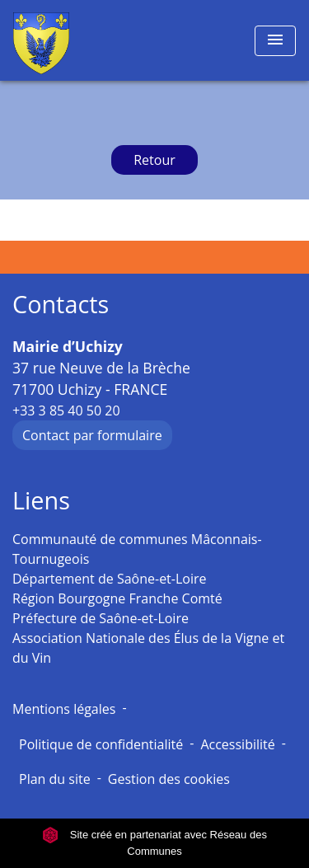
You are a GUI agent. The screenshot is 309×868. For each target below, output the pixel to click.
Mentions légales (64, 709)
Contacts (61, 305)
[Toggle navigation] (275, 41)
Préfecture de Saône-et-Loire (101, 618)
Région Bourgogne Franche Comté (117, 598)
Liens (41, 501)
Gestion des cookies (169, 779)
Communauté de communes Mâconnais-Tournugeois (137, 549)
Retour (154, 160)
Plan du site (55, 779)
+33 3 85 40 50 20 (66, 411)
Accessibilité (237, 744)
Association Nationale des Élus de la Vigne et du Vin (148, 648)
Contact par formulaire (92, 435)
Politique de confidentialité (101, 744)
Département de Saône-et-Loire (110, 579)
